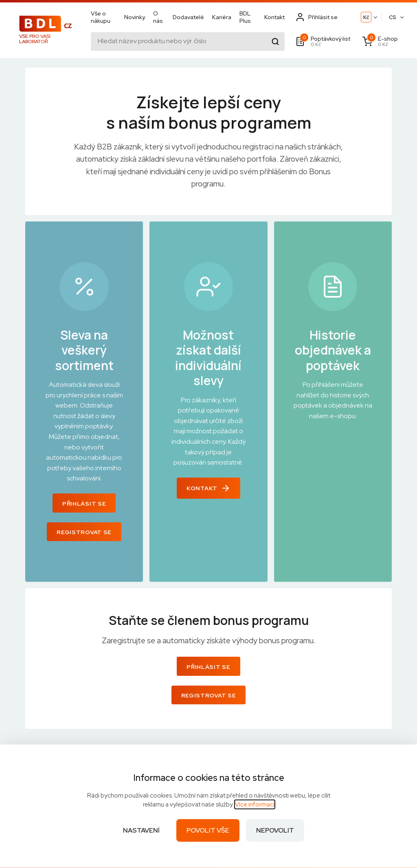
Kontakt (274, 17)
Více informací (255, 804)
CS (393, 17)
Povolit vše (208, 830)
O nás (158, 17)
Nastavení (141, 830)
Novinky (135, 17)
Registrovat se (84, 532)
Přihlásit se (84, 504)
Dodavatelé (188, 17)
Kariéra (222, 17)
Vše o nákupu (101, 17)
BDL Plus (245, 17)
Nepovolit (275, 830)
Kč (366, 17)
